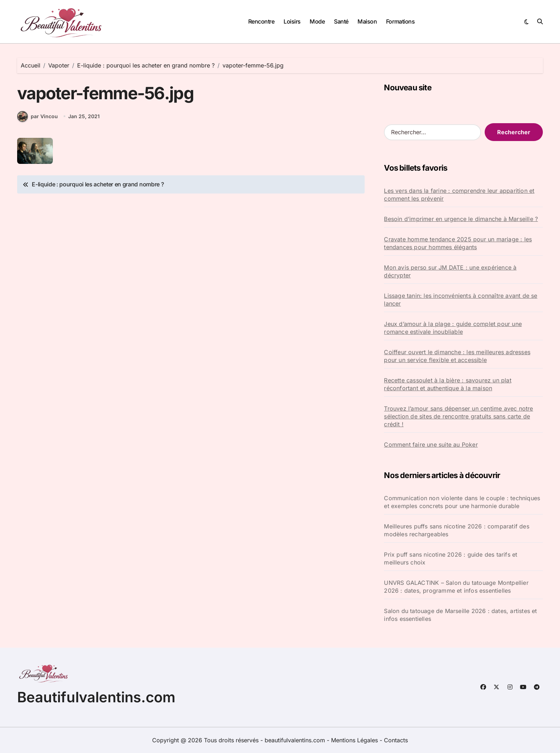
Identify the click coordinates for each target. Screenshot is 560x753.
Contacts (396, 740)
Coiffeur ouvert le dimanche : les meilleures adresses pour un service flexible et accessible (457, 356)
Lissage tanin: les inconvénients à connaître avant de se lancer (461, 300)
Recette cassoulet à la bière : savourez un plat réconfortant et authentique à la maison (447, 384)
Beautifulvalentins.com (96, 697)
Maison (367, 21)
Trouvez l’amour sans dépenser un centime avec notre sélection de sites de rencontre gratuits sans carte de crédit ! (458, 416)
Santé (341, 21)
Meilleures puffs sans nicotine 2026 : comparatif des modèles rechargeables (456, 530)
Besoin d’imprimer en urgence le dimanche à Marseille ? (461, 219)
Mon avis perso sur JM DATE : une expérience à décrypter (450, 271)
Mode (317, 21)
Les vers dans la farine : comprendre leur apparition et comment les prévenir (459, 195)
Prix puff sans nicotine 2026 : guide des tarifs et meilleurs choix (451, 558)
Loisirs (292, 21)
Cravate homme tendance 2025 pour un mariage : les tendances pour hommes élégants (458, 243)
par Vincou (37, 118)
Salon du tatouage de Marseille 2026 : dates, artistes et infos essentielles (460, 615)
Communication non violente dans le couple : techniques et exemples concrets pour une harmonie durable (462, 502)
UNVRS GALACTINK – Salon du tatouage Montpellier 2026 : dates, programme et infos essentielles (456, 587)
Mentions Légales (355, 740)
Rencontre (261, 21)
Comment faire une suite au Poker (431, 445)
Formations (400, 21)
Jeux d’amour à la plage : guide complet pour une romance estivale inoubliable (453, 328)
